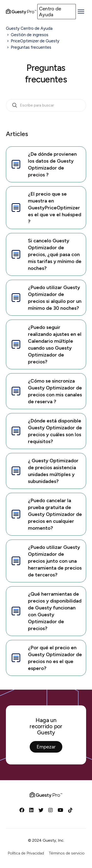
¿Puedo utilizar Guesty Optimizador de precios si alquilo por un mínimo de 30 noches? (46, 298)
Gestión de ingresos (30, 35)
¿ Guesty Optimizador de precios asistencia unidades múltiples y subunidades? (44, 471)
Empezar (46, 747)
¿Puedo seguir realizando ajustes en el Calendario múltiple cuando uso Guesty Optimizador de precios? (46, 344)
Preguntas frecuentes (31, 47)
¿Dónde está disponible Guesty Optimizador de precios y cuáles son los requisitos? (46, 431)
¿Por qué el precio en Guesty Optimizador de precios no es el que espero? (46, 658)
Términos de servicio (67, 853)
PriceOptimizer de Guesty (35, 41)
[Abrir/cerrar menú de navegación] (81, 12)
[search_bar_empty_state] (46, 106)
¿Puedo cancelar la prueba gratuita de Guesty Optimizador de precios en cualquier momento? (46, 514)
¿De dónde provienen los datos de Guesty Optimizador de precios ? (43, 164)
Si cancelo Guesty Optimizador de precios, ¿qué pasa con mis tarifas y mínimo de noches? (46, 254)
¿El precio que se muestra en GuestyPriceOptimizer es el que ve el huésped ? (46, 208)
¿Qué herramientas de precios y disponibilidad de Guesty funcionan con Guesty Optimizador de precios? (46, 611)
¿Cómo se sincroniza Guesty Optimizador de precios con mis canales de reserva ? (46, 391)
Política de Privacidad (26, 853)
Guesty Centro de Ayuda (29, 28)
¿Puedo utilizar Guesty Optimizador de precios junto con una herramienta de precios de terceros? (46, 561)
